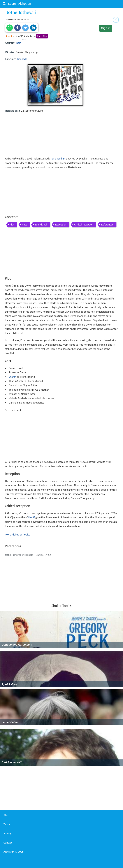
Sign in (106, 28)
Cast (24, 225)
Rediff (32, 517)
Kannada (22, 59)
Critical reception (84, 225)
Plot (12, 225)
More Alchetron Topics (17, 535)
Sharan (12, 377)
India (18, 43)
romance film (58, 159)
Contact (8, 843)
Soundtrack (41, 225)
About (7, 815)
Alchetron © (13, 852)
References (107, 225)
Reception (61, 225)
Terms (7, 824)
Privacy (7, 833)
